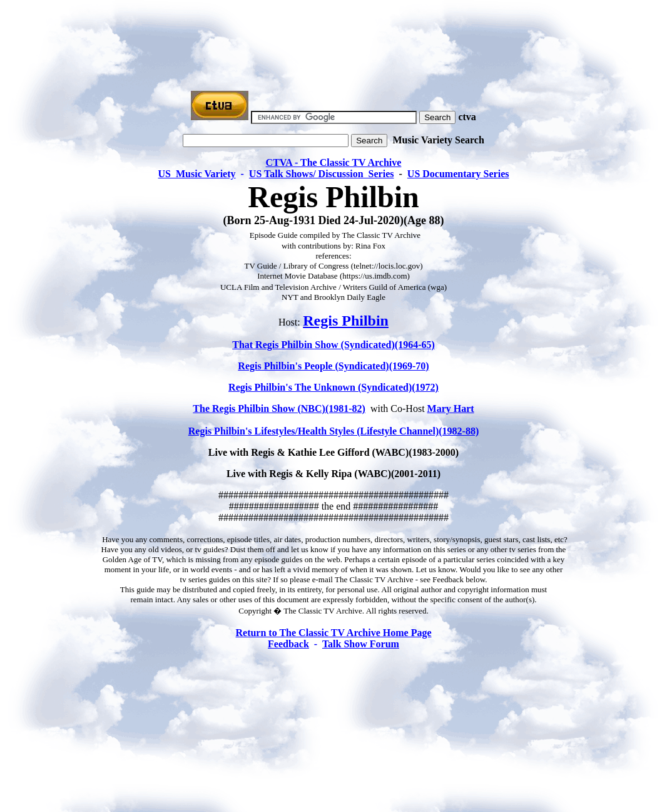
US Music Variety (197, 174)
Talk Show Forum (361, 644)
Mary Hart (451, 409)
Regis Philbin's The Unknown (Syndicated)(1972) (333, 387)
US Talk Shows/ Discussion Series (322, 174)
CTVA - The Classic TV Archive (334, 162)
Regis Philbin (346, 321)
